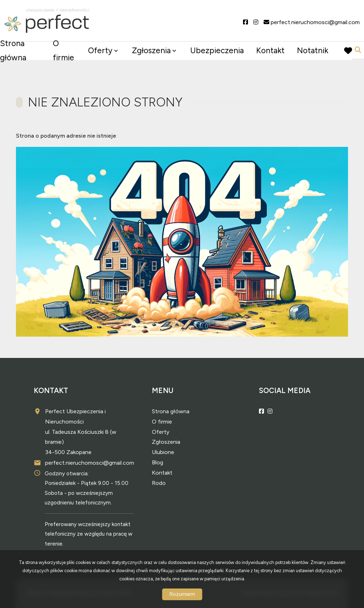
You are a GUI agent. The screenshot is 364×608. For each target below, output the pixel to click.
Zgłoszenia (151, 51)
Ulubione (163, 452)
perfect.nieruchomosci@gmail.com (90, 463)
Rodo (159, 483)
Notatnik (313, 51)
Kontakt (270, 51)
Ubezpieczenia (217, 51)
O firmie (64, 51)
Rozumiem (182, 594)
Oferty (100, 51)
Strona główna (13, 51)
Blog (158, 462)
